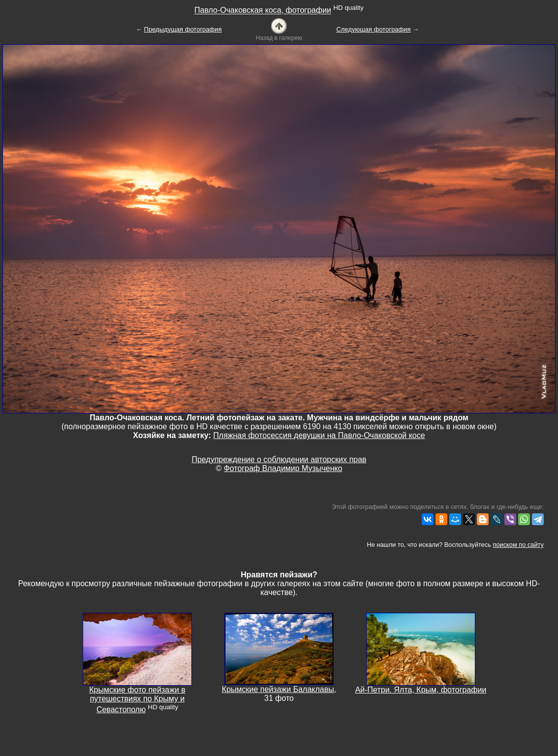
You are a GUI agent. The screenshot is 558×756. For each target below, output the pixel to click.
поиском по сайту (518, 545)
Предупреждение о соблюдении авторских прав (279, 459)
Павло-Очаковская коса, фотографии (263, 11)
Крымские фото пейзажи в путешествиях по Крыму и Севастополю (137, 700)
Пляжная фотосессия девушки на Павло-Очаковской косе (319, 435)
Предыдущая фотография (183, 29)
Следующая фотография (373, 29)
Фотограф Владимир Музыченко (283, 468)
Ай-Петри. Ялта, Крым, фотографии (421, 690)
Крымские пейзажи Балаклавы (278, 689)
